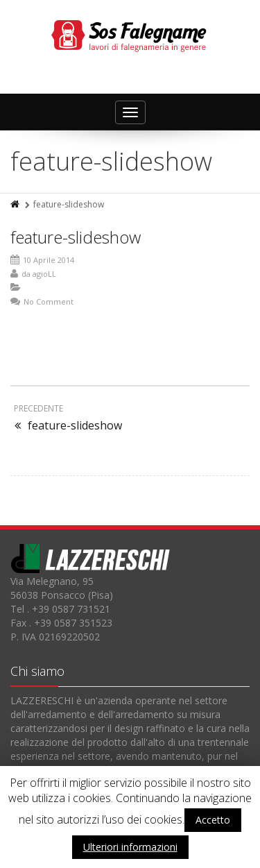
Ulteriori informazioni (130, 847)
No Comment (49, 301)
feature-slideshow (76, 237)
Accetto (213, 820)
